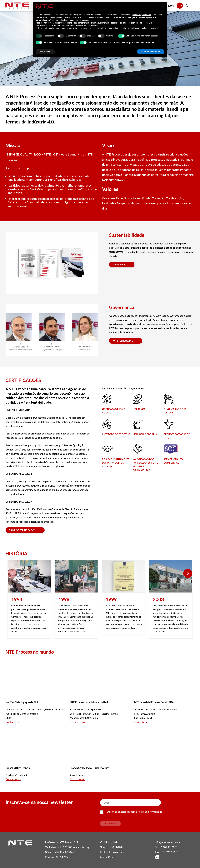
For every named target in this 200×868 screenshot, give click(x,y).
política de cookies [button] (80, 20)
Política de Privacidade (150, 812)
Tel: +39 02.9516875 (166, 847)
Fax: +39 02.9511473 (166, 852)
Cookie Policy (107, 857)
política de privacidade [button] (142, 15)
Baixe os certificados (22, 530)
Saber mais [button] (45, 52)
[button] (188, 573)
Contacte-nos (13, 722)
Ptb (180, 6)
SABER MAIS (119, 264)
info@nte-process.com (167, 842)
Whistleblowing (123, 341)
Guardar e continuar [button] (151, 52)
